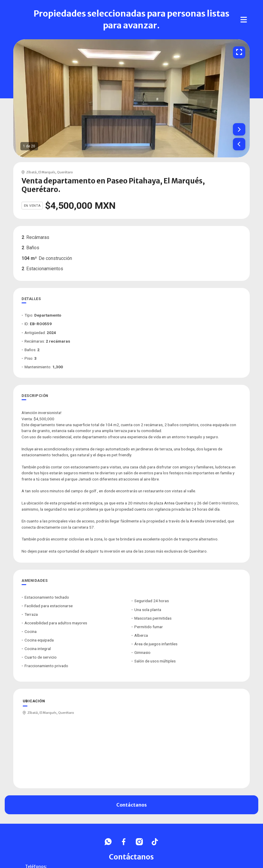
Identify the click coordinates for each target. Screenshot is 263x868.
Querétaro (65, 172)
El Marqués (47, 172)
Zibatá (31, 172)
